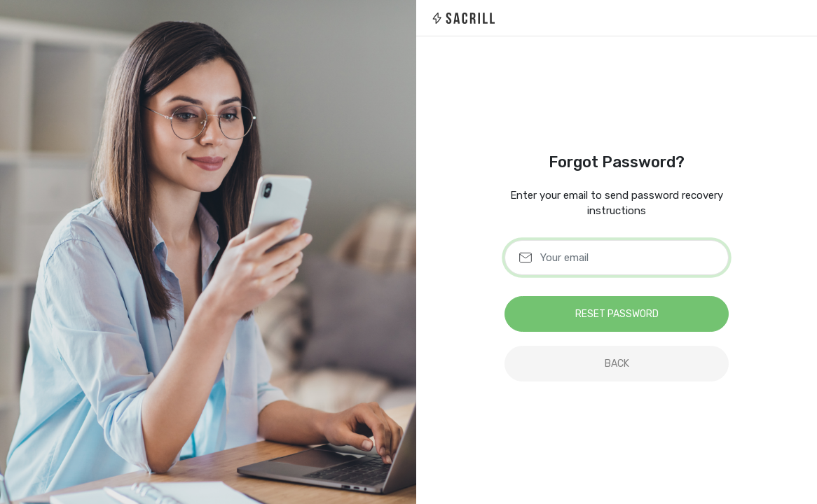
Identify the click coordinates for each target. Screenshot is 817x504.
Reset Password (617, 314)
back (617, 364)
